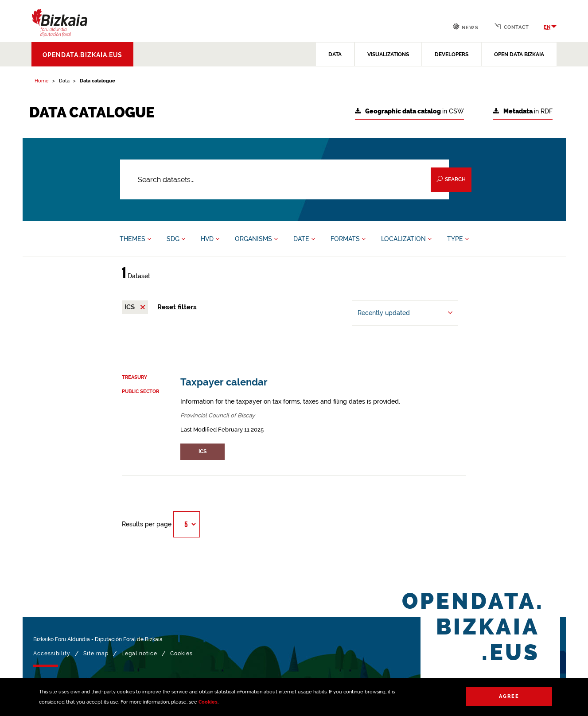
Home (42, 81)
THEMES (135, 239)
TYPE (458, 239)
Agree (509, 696)
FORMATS (348, 239)
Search (451, 179)
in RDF (523, 111)
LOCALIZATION (406, 239)
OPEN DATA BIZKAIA (519, 54)
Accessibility (52, 654)
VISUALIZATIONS (388, 54)
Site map (96, 654)
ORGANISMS (256, 239)
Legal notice (139, 654)
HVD (210, 239)
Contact (512, 27)
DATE (304, 239)
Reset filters (177, 307)
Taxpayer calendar (224, 382)
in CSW (409, 111)
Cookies (208, 702)
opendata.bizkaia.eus (82, 55)
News (466, 27)
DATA (335, 54)
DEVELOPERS (452, 54)
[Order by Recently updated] (405, 313)
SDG (176, 239)
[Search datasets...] (285, 179)
